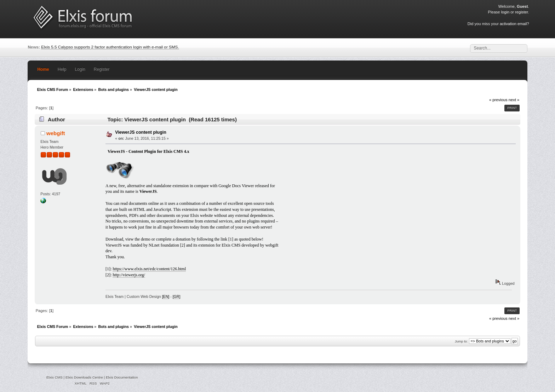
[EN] (166, 296)
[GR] (177, 296)
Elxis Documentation (122, 377)
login (505, 12)
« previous (498, 100)
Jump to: (461, 341)
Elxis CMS (55, 377)
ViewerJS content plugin (141, 132)
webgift (56, 133)
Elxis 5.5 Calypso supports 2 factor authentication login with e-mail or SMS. (110, 47)
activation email (513, 24)
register (521, 12)
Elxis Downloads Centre (84, 377)
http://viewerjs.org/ (129, 275)
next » (514, 100)
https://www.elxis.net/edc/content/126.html (149, 269)
